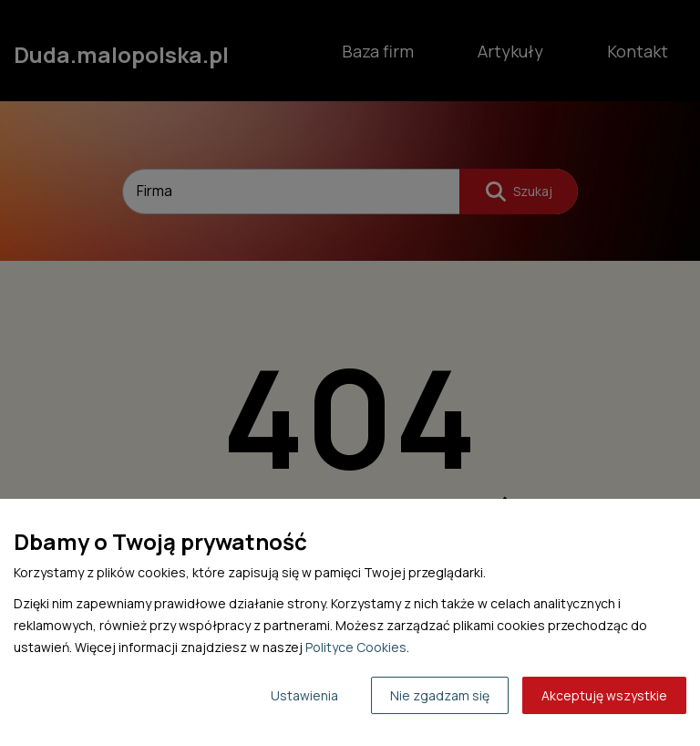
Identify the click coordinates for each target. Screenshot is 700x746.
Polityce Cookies (356, 647)
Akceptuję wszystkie (604, 695)
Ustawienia (304, 695)
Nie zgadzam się (440, 695)
